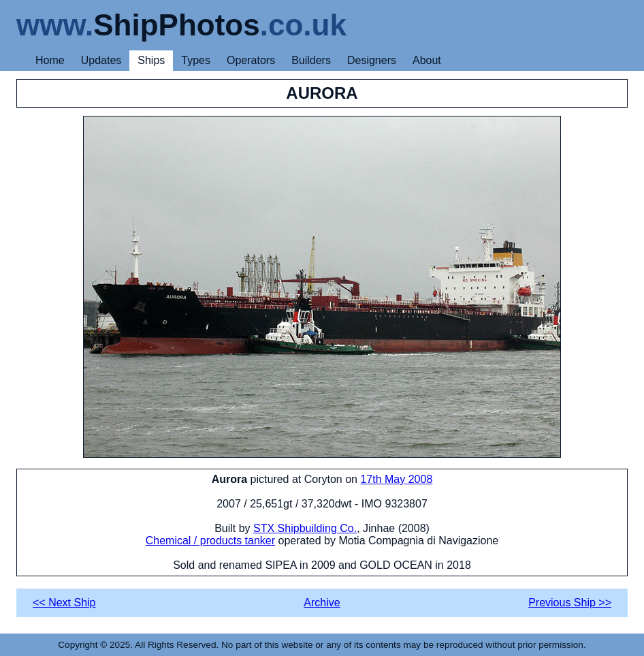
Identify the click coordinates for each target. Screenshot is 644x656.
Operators (251, 60)
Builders (311, 60)
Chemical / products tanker (210, 541)
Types (196, 60)
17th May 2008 (396, 479)
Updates (101, 60)
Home (50, 60)
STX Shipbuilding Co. (305, 528)
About (427, 60)
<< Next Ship (64, 603)
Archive (322, 603)
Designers (372, 60)
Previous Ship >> (570, 603)
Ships (151, 60)
